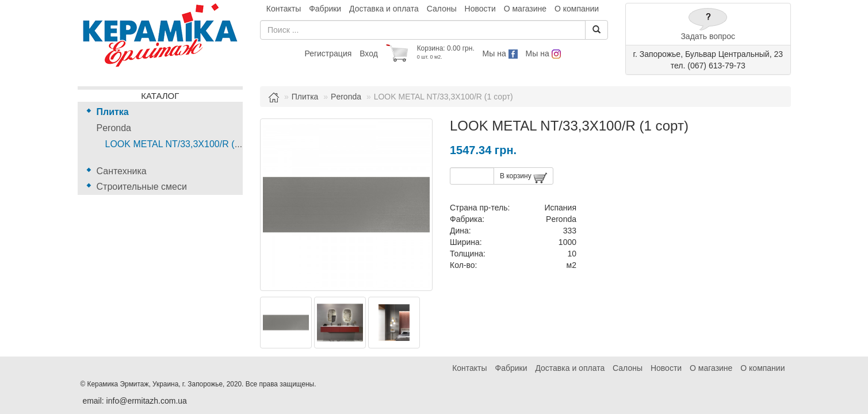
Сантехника (122, 171)
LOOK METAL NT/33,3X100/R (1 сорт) (185, 144)
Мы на (500, 53)
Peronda (114, 128)
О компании (577, 9)
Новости (480, 9)
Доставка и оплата (384, 9)
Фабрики (325, 9)
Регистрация (328, 53)
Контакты (284, 9)
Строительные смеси (142, 187)
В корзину (523, 178)
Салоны (442, 9)
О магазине (525, 9)
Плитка (113, 112)
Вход (369, 53)
